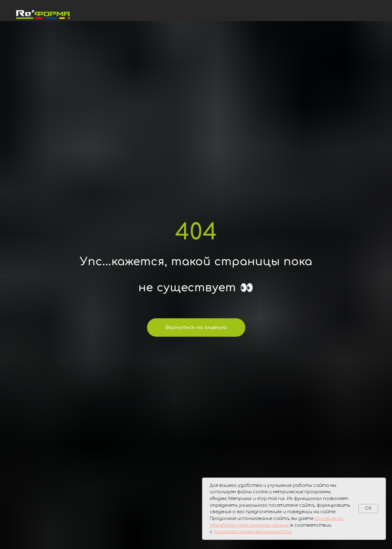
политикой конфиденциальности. (253, 532)
